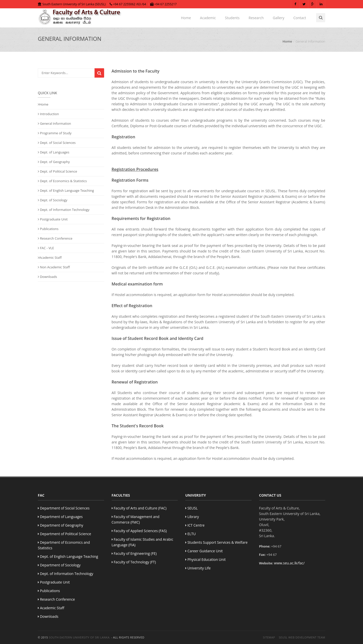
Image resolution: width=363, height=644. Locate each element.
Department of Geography (62, 525)
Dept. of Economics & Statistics (62, 181)
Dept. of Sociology (53, 200)
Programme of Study (55, 133)
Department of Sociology (60, 565)
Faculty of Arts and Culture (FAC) (140, 508)
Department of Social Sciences (65, 508)
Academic (208, 18)
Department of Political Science (65, 534)
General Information (54, 123)
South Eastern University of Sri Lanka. (80, 637)
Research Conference (55, 238)
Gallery (279, 18)
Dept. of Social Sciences (57, 143)
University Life (199, 568)
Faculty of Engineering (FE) (135, 553)
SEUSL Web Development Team (302, 637)
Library (193, 517)
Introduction (48, 114)
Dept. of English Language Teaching (66, 190)
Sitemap (269, 637)
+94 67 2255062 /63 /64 (128, 4)
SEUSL (192, 508)
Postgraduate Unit (53, 219)
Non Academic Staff (54, 267)
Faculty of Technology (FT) (135, 562)
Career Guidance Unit (205, 551)
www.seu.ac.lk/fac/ (289, 563)
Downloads (47, 277)
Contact (300, 18)
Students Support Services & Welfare (217, 542)
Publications (48, 229)
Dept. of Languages (54, 152)
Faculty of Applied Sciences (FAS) (140, 531)
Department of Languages (61, 517)
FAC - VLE (46, 248)
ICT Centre (196, 525)
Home (186, 18)
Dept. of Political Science (57, 171)
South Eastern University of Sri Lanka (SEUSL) (72, 4)
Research (256, 18)
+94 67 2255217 (163, 4)
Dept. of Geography (54, 162)
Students (232, 18)
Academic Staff (50, 257)
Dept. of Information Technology (64, 210)
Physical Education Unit (206, 559)
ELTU (191, 534)
